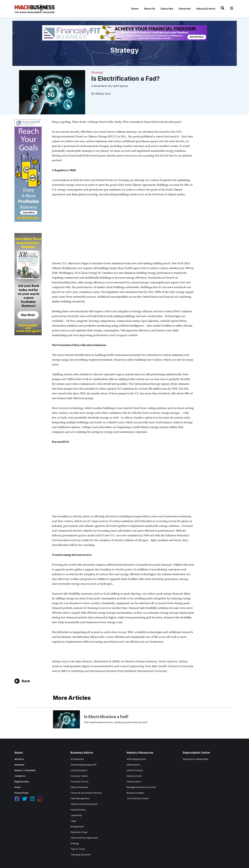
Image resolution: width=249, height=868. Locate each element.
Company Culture (79, 776)
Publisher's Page (79, 832)
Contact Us (20, 776)
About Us (150, 9)
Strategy (75, 843)
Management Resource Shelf (141, 787)
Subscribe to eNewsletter (196, 759)
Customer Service (80, 782)
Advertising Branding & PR (83, 765)
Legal (73, 821)
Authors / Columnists (25, 770)
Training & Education (81, 855)
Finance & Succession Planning (86, 793)
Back (26, 681)
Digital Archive (22, 782)
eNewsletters (133, 765)
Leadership (76, 815)
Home (135, 9)
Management (77, 827)
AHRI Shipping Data (136, 759)
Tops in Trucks (78, 849)
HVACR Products (135, 770)
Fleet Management (80, 798)
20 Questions (77, 759)
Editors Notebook (79, 787)
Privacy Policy (22, 793)
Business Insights (135, 793)
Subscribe (167, 9)
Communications (79, 770)
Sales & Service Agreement (84, 838)
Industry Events (206, 9)
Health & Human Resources (84, 804)
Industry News (134, 782)
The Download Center (138, 798)
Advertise (185, 9)
